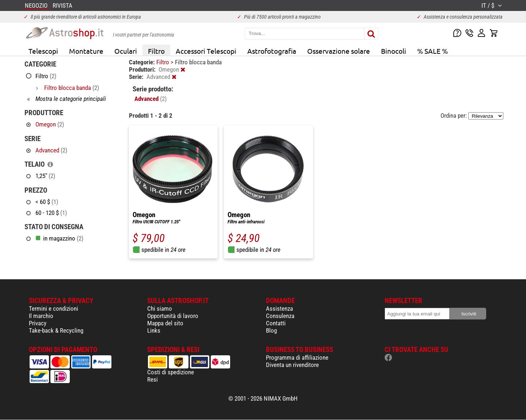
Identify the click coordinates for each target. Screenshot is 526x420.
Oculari (126, 51)
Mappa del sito (165, 323)
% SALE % (432, 51)
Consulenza (280, 316)
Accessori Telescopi (206, 51)
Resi (153, 379)
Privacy (38, 323)
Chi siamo (160, 309)
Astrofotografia (272, 51)
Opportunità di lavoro (173, 316)
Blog (271, 330)
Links (154, 330)
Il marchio (41, 316)
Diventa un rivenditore (292, 365)
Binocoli (394, 51)
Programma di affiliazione (297, 357)
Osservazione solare (339, 51)
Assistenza (279, 309)
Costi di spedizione (171, 372)
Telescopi (43, 51)
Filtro (156, 51)
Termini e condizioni (54, 309)
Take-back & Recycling (56, 330)
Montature (86, 51)
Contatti (276, 323)
